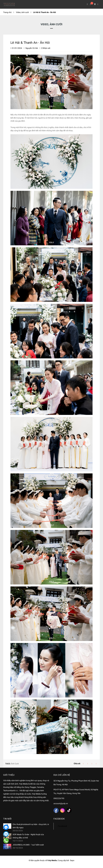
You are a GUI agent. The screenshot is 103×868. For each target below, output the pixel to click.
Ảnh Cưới (15, 764)
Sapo (72, 861)
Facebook (62, 827)
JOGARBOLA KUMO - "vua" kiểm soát (28, 845)
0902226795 (59, 799)
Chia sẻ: (77, 764)
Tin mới (7, 819)
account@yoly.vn (61, 804)
